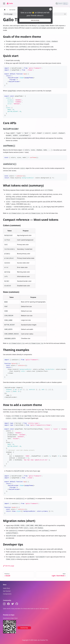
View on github (35, 20)
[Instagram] (4, 604)
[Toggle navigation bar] (4, 3)
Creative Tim (44, 640)
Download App (24, 628)
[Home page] (5, 10)
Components (7, 594)
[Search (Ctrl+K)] (62, 3)
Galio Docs (6, 588)
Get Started (7, 591)
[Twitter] (13, 604)
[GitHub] (17, 604)
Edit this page (9, 566)
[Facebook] (8, 604)
